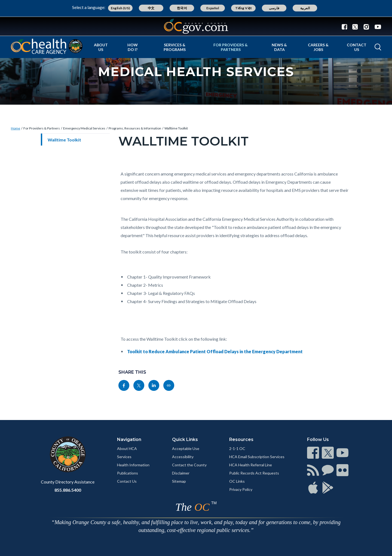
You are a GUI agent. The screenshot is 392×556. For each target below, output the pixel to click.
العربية (305, 8)
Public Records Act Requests (254, 473)
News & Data (279, 47)
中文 (151, 8)
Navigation (129, 439)
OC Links (237, 481)
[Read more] (196, 26)
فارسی (274, 8)
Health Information (133, 465)
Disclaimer (181, 473)
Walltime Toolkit (176, 128)
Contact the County (189, 465)
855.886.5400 (68, 490)
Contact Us (357, 47)
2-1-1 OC (237, 448)
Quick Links (185, 439)
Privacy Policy (241, 489)
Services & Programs (175, 47)
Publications (128, 473)
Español (213, 8)
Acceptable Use (186, 448)
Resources (241, 439)
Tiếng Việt (244, 8)
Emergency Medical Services (84, 128)
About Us (101, 47)
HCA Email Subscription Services (257, 457)
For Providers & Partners (231, 47)
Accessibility (183, 457)
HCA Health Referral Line (251, 465)
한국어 (182, 8)
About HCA (127, 448)
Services (124, 457)
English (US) (120, 8)
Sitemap (179, 481)
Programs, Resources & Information (135, 128)
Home (16, 128)
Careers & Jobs (318, 47)
